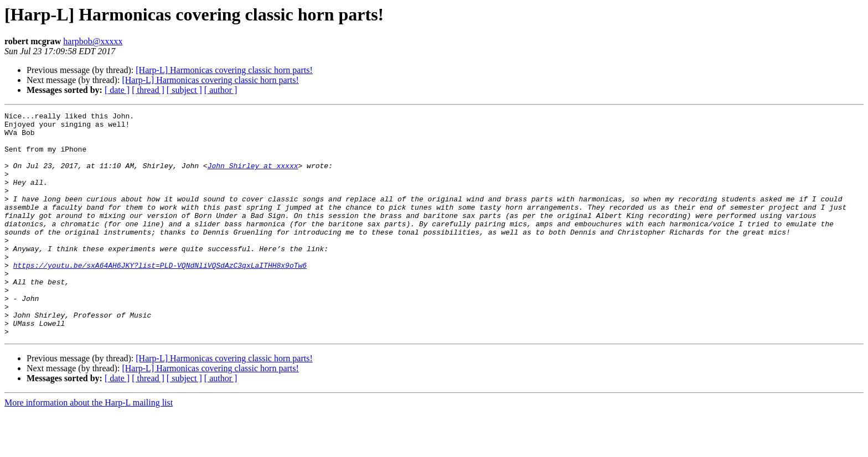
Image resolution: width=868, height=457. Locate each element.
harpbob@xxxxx (93, 41)
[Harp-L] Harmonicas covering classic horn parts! (224, 70)
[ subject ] (184, 90)
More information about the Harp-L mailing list (89, 447)
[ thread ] (148, 90)
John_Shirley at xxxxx (253, 177)
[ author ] (221, 90)
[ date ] (117, 90)
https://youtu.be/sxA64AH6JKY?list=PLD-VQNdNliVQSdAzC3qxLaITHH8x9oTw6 (160, 297)
